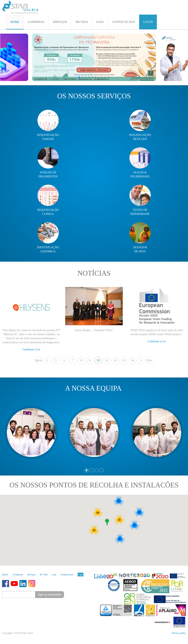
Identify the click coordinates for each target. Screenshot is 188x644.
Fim (149, 360)
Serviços (31, 575)
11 (107, 360)
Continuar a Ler (31, 349)
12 (115, 360)
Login (81, 575)
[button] (79, 77)
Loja (54, 575)
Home (5, 575)
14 (132, 360)
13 (124, 360)
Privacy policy (179, 633)
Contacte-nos (67, 575)
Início (39, 360)
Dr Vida (44, 575)
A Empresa (18, 575)
